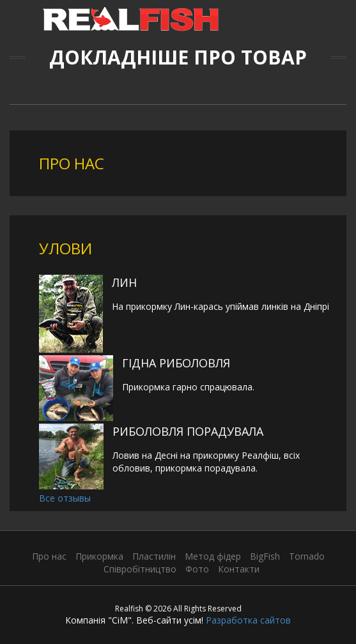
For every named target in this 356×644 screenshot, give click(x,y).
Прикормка (99, 556)
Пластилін (154, 556)
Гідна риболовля (176, 363)
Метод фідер (213, 556)
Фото (197, 569)
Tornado (307, 556)
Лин (124, 282)
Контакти (239, 569)
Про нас (49, 556)
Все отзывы (65, 498)
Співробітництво (140, 569)
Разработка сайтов (248, 620)
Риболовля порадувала (188, 431)
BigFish (265, 556)
